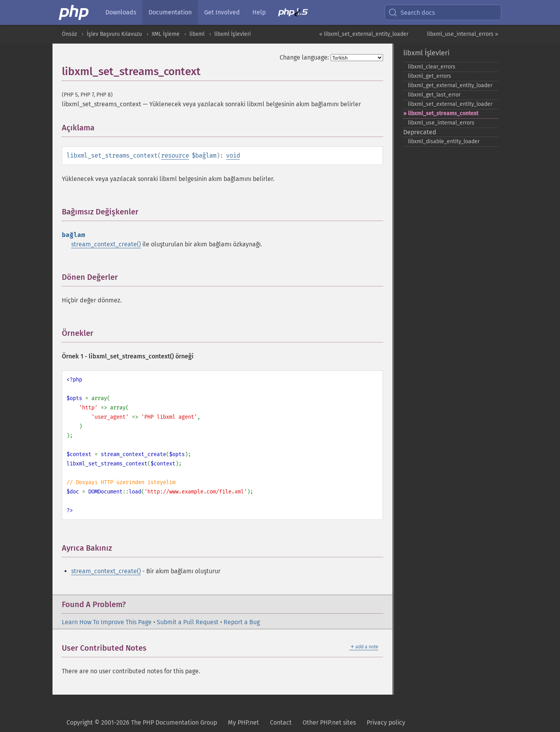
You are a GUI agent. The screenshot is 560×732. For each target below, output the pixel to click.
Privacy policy (386, 722)
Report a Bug (242, 622)
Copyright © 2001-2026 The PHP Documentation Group (142, 722)
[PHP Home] (74, 12)
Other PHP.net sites (329, 722)
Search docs (411, 12)
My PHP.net (243, 722)
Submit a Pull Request (188, 622)
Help (259, 12)
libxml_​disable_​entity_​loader (444, 141)
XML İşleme (166, 34)
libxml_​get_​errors (430, 76)
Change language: (304, 57)
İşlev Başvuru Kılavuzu (114, 34)
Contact (281, 722)
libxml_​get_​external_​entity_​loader (450, 85)
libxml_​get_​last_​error (434, 95)
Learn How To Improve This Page (107, 622)
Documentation (170, 12)
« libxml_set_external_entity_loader (364, 34)
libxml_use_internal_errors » (463, 34)
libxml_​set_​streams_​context (443, 113)
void (233, 155)
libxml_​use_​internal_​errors (441, 123)
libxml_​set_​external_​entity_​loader (450, 104)
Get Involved (222, 12)
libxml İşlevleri (233, 34)
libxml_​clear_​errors (432, 67)
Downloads (121, 12)
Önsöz (69, 34)
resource (175, 155)
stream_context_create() (106, 244)
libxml (197, 34)
